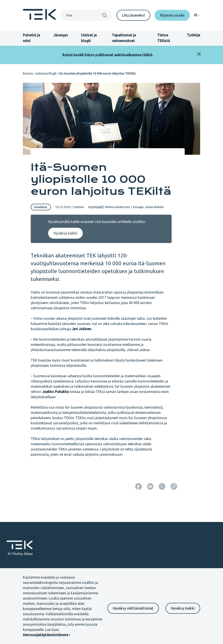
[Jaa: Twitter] (162, 486)
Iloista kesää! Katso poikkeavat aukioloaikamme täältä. (108, 55)
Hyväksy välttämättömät (133, 608)
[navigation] (197, 15)
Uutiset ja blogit (46, 73)
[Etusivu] (39, 19)
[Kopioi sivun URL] (174, 486)
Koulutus (41, 207)
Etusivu (28, 73)
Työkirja (193, 35)
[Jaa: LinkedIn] (150, 486)
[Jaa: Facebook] (139, 486)
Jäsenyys (61, 35)
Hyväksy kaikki (183, 608)
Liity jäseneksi (133, 15)
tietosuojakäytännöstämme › (46, 635)
